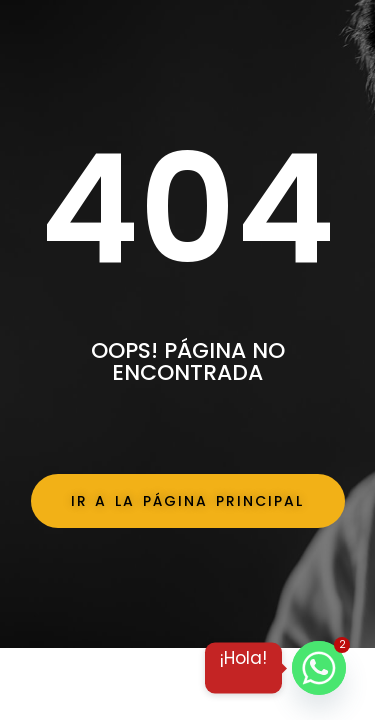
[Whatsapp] (319, 668)
